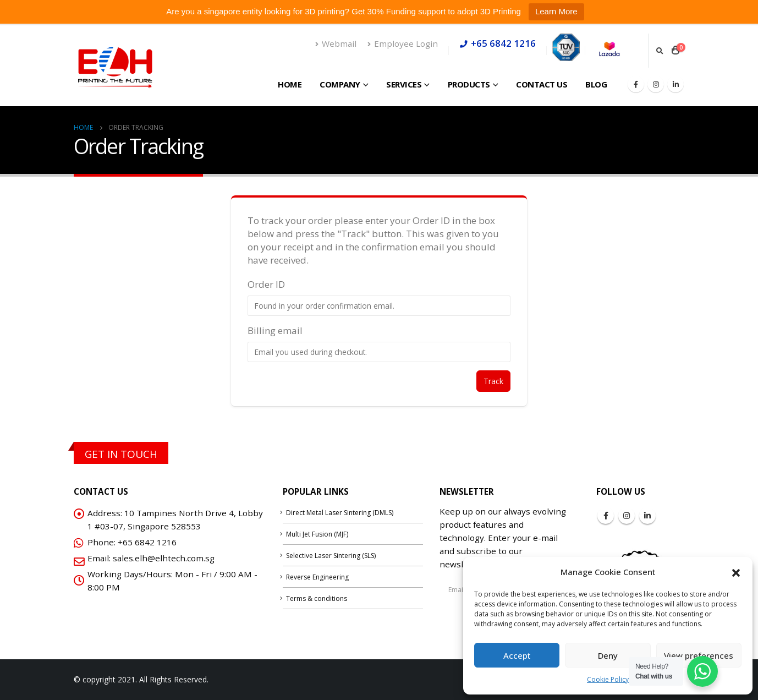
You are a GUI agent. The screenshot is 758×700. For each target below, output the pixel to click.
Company (340, 84)
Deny (608, 655)
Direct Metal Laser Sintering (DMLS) (340, 513)
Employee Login (403, 43)
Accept (517, 655)
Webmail (336, 43)
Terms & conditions (317, 598)
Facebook (606, 516)
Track (493, 381)
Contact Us (542, 84)
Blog (596, 84)
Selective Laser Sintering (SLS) (331, 556)
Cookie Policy (608, 679)
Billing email (275, 330)
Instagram (627, 516)
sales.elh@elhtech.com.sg (164, 558)
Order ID (266, 284)
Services (404, 84)
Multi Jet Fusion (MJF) (317, 534)
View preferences (699, 655)
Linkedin (647, 516)
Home (290, 84)
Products (469, 84)
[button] (736, 572)
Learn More (556, 11)
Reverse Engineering (317, 577)
